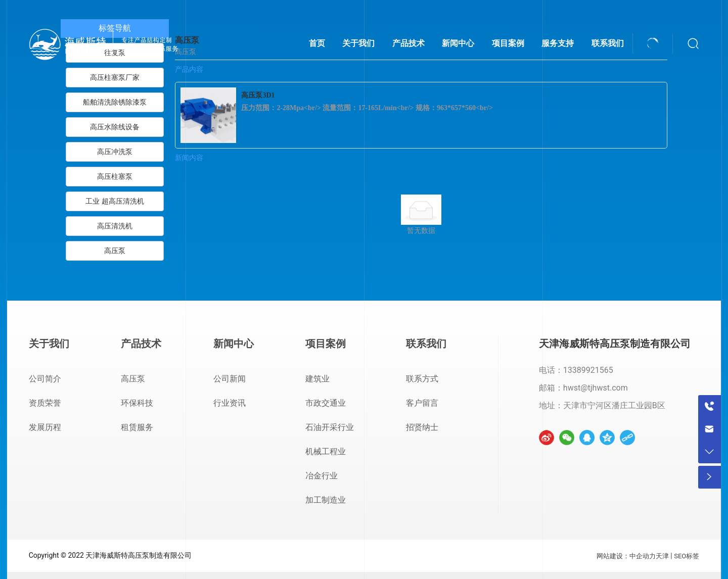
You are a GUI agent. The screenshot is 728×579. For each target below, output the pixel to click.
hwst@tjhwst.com (596, 388)
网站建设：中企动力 (626, 556)
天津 (662, 556)
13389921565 (588, 370)
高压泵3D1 (258, 95)
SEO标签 (687, 556)
